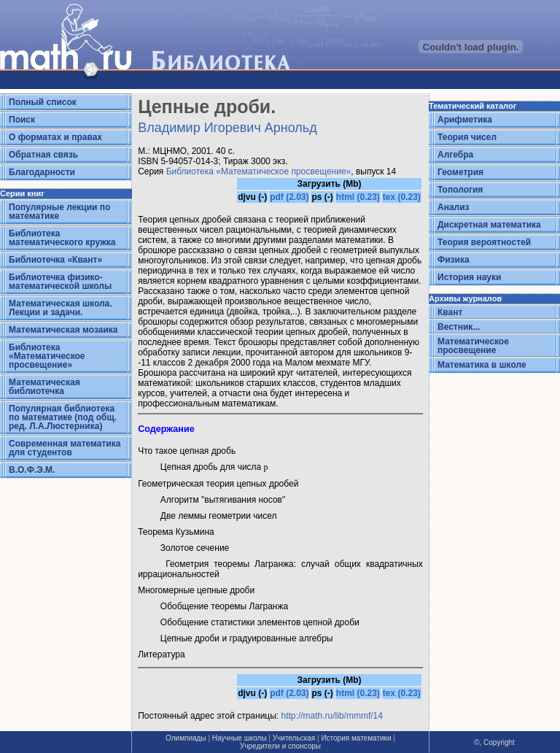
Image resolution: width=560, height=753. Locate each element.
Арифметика (465, 120)
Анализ (454, 207)
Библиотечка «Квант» (55, 260)
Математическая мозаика (63, 330)
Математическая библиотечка (44, 387)
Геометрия (460, 172)
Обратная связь (43, 155)
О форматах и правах (55, 137)
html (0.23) (358, 197)
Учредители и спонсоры (280, 746)
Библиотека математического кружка (62, 238)
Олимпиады (186, 738)
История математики (356, 738)
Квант (450, 312)
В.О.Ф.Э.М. (32, 470)
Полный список (43, 102)
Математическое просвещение (473, 346)
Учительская (294, 738)
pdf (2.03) (289, 197)
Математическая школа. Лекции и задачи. (61, 308)
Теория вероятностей (484, 242)
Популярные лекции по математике (59, 212)
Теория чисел (467, 137)
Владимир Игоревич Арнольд (227, 128)
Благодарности (42, 172)
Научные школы (240, 738)
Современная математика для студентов (65, 448)
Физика (454, 260)
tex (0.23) (402, 197)
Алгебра (455, 155)
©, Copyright (494, 742)
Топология (460, 190)
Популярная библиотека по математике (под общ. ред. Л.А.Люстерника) (63, 417)
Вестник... (459, 327)
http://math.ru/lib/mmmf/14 (332, 716)
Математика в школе (482, 365)
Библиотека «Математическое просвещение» (47, 356)
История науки (469, 277)
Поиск (22, 120)
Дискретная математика (489, 225)
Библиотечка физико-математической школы (60, 282)
